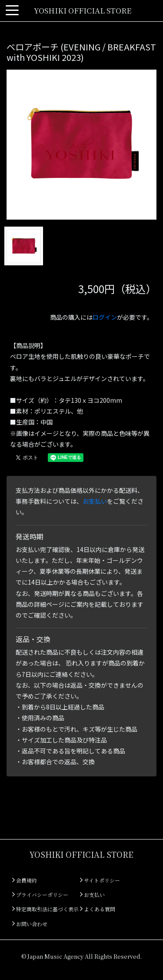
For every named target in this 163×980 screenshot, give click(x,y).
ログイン (105, 317)
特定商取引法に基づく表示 (45, 909)
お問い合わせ (30, 924)
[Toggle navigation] (12, 11)
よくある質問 (98, 909)
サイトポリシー (100, 880)
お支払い (95, 501)
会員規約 (25, 880)
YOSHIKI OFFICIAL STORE (83, 10)
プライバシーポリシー (40, 895)
